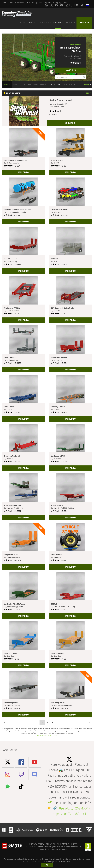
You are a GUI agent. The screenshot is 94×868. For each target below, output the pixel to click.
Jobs (66, 2)
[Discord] (77, 5)
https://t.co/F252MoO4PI (74, 808)
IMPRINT (65, 844)
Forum (30, 2)
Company (57, 2)
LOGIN (87, 84)
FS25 (65, 84)
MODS (58, 22)
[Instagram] (67, 5)
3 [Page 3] (52, 722)
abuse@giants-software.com (47, 735)
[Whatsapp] (47, 5)
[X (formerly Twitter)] (52, 5)
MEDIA (42, 22)
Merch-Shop (8, 2)
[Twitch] (72, 5)
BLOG (23, 22)
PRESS (74, 844)
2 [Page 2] (47, 722)
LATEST (16, 84)
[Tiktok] (83, 5)
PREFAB (43, 84)
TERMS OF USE (53, 844)
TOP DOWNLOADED (30, 84)
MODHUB (7, 84)
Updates (38, 2)
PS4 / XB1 (73, 84)
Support (48, 2)
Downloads (20, 2)
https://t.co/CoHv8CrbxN (69, 814)
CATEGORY (53, 84)
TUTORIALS (70, 22)
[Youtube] (62, 5)
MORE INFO (71, 70)
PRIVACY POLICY (37, 844)
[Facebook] (57, 5)
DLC (50, 22)
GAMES (32, 22)
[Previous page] (90, 723)
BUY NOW (85, 23)
